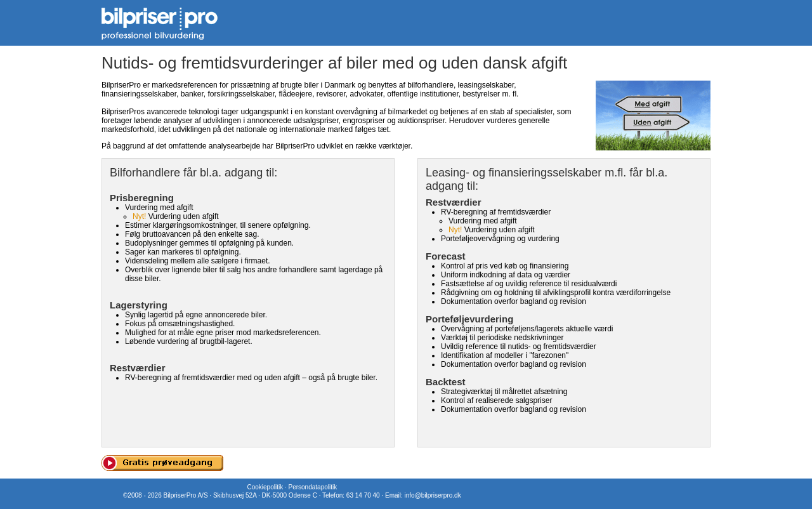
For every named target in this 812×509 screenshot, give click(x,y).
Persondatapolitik (312, 487)
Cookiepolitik (265, 487)
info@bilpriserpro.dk (433, 495)
